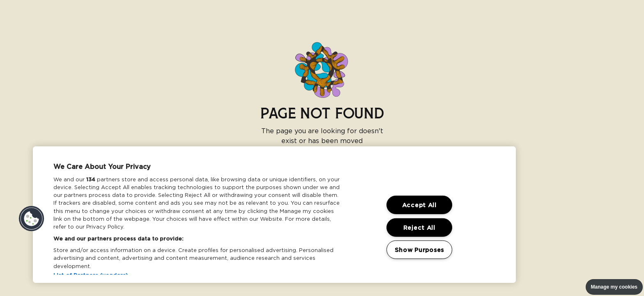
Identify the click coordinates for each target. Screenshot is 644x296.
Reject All (419, 228)
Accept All (419, 205)
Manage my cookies (614, 287)
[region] (274, 215)
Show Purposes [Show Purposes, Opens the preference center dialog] (419, 250)
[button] (32, 219)
